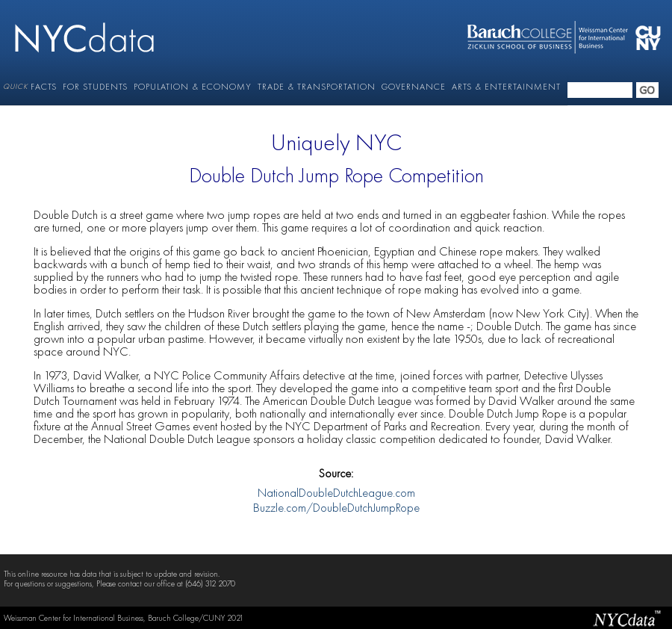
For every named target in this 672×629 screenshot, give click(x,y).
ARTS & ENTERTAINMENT (506, 87)
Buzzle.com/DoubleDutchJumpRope (336, 509)
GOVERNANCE (414, 87)
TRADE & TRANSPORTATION (317, 87)
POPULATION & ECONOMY (193, 87)
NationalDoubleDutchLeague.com (336, 494)
